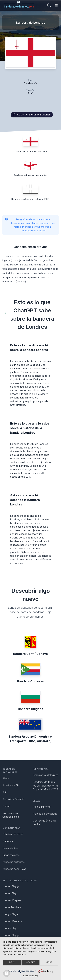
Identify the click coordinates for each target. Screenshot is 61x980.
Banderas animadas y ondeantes (30, 175)
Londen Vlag (9, 928)
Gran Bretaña (31, 83)
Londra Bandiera (12, 907)
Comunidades (10, 848)
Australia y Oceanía (13, 799)
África (6, 778)
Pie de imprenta (42, 807)
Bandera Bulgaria (31, 709)
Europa (6, 806)
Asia (5, 792)
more (49, 962)
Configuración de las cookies (44, 822)
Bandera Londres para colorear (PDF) (30, 199)
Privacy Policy (34, 976)
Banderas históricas (14, 862)
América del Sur (11, 785)
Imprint (25, 976)
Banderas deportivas (14, 869)
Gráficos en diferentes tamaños (31, 151)
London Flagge (11, 886)
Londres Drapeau (12, 900)
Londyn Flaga (10, 914)
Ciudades (8, 841)
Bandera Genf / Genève (30, 654)
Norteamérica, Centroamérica (11, 815)
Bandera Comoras (30, 681)
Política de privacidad (45, 814)
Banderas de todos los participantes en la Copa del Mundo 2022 (45, 786)
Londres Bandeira (12, 921)
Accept (30, 962)
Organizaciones (11, 855)
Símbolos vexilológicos (46, 775)
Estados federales (13, 834)
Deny (12, 962)
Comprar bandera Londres (32, 115)
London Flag (9, 893)
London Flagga (11, 935)
